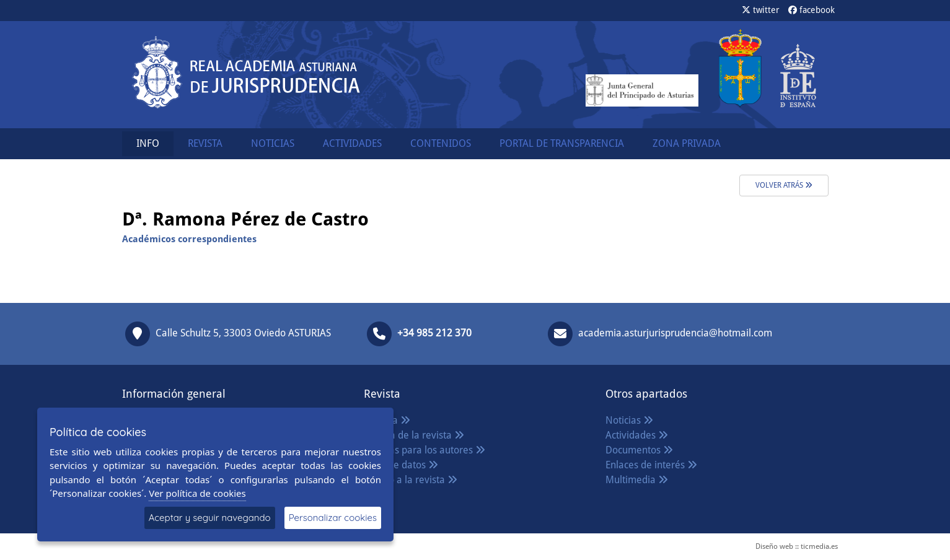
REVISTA (205, 143)
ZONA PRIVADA (687, 143)
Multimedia (637, 480)
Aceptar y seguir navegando (210, 518)
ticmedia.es (819, 546)
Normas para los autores (424, 450)
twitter (761, 10)
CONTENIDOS (441, 143)
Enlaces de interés (651, 465)
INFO (148, 143)
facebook (811, 10)
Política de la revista (414, 435)
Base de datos (401, 465)
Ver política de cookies (197, 493)
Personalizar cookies (333, 518)
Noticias (629, 420)
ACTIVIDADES (352, 143)
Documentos (639, 450)
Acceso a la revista (411, 480)
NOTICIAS (273, 143)
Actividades (637, 435)
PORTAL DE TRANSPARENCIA (562, 143)
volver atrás (784, 185)
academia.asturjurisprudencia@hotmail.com (675, 333)
